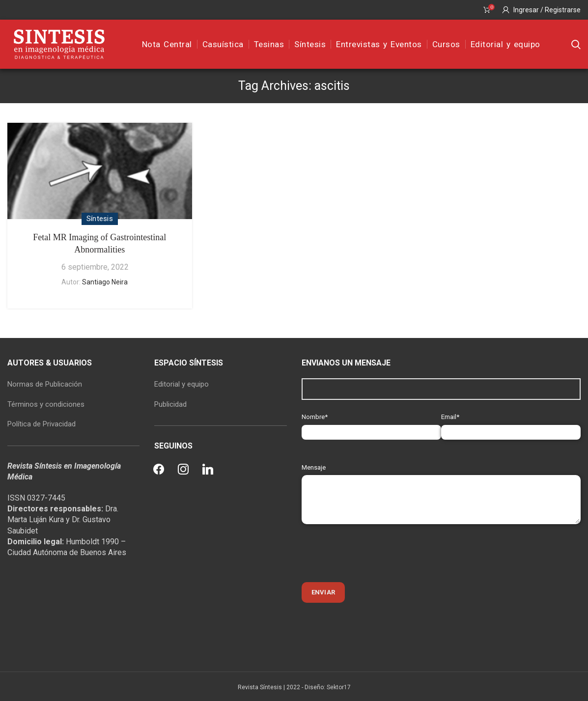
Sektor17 (339, 687)
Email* (511, 424)
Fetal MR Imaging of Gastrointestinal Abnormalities (99, 243)
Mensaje (441, 483)
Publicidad (170, 404)
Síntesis (100, 219)
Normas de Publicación (45, 384)
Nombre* (371, 424)
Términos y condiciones (46, 404)
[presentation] (376, 553)
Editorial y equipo (182, 384)
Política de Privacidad (42, 424)
